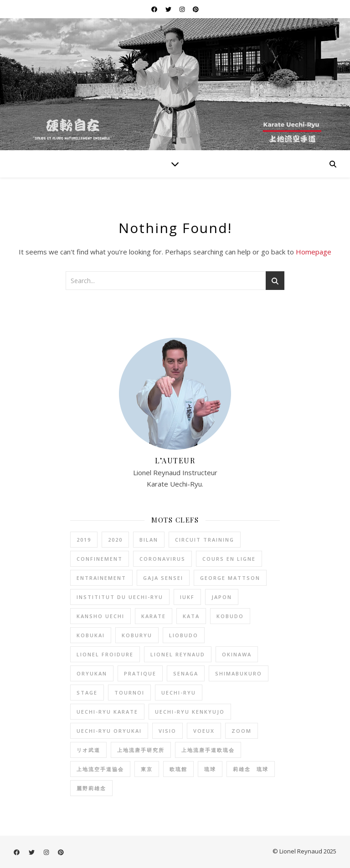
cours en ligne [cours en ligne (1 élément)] (229, 559)
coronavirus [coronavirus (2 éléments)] (162, 559)
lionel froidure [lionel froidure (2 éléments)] (105, 654)
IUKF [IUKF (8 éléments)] (187, 597)
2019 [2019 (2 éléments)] (84, 540)
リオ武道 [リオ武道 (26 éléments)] (88, 750)
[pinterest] (196, 9)
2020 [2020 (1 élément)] (115, 540)
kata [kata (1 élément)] (191, 616)
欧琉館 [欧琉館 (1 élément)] (178, 769)
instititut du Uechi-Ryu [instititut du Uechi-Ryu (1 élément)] (120, 597)
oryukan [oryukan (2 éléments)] (92, 673)
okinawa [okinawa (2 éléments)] (237, 654)
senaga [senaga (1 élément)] (186, 673)
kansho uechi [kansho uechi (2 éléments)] (100, 616)
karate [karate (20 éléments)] (154, 616)
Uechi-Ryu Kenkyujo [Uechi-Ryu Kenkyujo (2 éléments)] (190, 712)
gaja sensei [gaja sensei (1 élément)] (163, 578)
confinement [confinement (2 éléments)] (100, 559)
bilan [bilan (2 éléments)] (149, 540)
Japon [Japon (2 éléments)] (222, 597)
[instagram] (183, 9)
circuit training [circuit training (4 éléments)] (205, 540)
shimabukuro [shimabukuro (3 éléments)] (239, 673)
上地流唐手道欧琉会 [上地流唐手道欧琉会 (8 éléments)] (208, 750)
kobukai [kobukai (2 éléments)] (91, 635)
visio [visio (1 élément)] (167, 731)
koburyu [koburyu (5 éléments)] (137, 635)
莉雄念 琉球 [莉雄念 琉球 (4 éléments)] (251, 769)
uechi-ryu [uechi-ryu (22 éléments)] (179, 693)
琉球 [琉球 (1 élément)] (210, 769)
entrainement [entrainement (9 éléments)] (101, 578)
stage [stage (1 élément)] (87, 693)
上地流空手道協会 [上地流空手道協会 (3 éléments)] (100, 769)
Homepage (314, 252)
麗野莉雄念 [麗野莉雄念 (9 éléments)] (91, 788)
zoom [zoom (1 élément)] (242, 731)
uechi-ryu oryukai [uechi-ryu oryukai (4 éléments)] (109, 731)
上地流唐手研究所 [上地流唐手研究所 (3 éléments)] (141, 750)
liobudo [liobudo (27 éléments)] (184, 635)
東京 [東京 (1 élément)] (147, 769)
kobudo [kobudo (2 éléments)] (230, 616)
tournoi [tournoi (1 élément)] (129, 693)
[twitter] (169, 9)
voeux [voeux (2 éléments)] (204, 731)
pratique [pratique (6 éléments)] (140, 673)
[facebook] (155, 9)
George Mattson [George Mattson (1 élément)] (230, 578)
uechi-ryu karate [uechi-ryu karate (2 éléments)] (107, 712)
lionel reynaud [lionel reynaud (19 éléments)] (178, 654)
